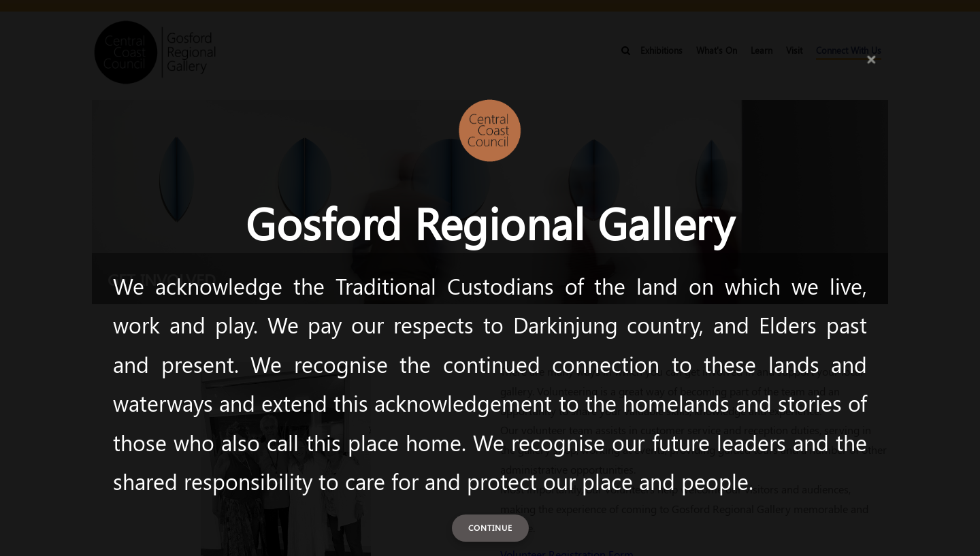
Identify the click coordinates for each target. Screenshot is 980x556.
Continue (490, 527)
